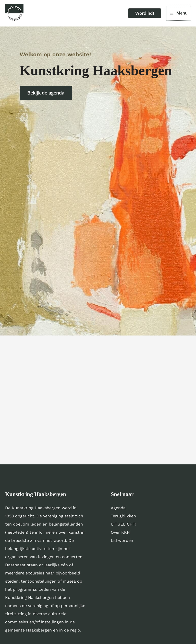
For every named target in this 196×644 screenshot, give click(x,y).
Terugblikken (123, 518)
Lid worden (122, 542)
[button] (141, 14)
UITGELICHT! (124, 526)
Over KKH (120, 534)
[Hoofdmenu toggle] (179, 14)
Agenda (118, 510)
